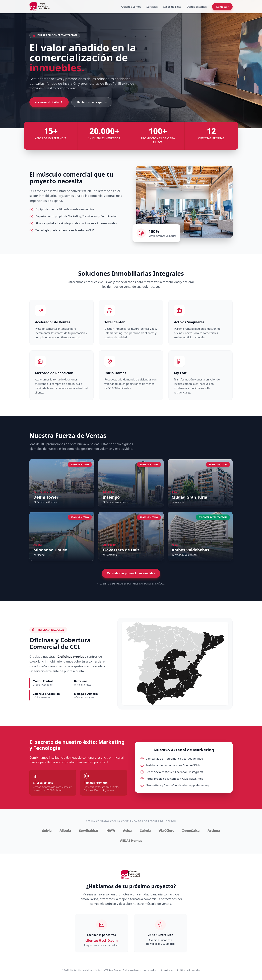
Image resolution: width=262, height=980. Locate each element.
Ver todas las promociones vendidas (131, 573)
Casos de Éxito (172, 7)
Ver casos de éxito (49, 102)
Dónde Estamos (197, 7)
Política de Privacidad (189, 970)
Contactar (222, 7)
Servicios (152, 7)
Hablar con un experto (92, 102)
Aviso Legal (167, 970)
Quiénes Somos (131, 7)
